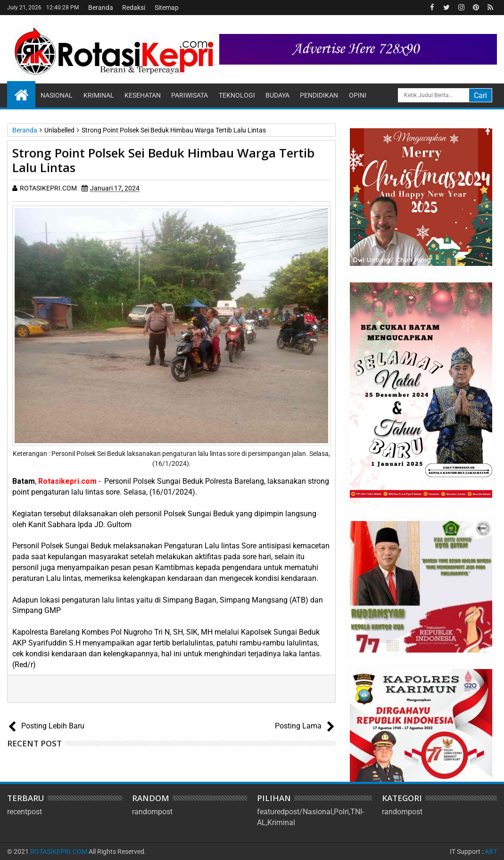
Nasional (57, 95)
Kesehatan (143, 95)
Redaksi (134, 8)
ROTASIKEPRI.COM (59, 852)
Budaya (277, 95)
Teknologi (237, 95)
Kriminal (99, 95)
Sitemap (167, 8)
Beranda (101, 8)
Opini (358, 95)
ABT (491, 852)
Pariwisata (190, 95)
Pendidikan (319, 95)
